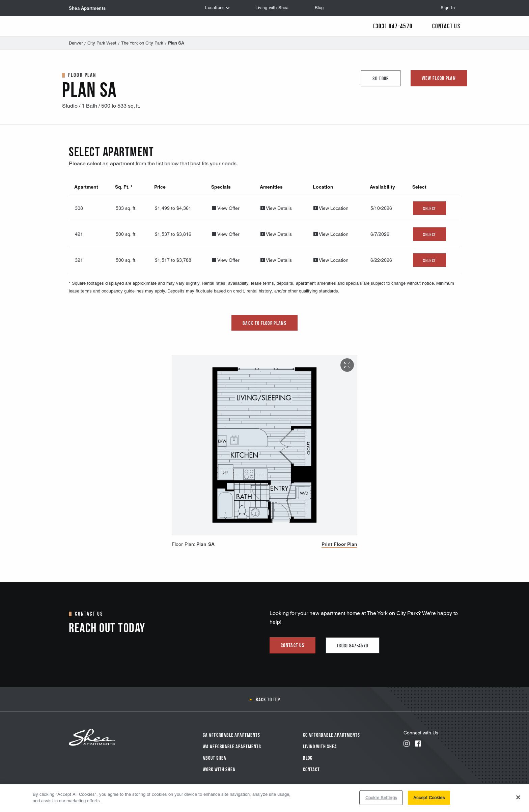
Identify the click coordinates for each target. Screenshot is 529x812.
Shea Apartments (87, 8)
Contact (311, 769)
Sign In (448, 8)
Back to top (268, 699)
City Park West (102, 43)
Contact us (293, 645)
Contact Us (446, 25)
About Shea (215, 757)
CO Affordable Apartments (331, 734)
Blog (308, 757)
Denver (76, 43)
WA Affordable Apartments (232, 746)
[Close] (518, 797)
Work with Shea (219, 769)
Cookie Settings (381, 798)
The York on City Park (142, 43)
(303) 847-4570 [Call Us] (393, 25)
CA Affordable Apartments (231, 734)
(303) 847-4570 (353, 645)
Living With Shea (320, 746)
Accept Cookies (429, 798)
